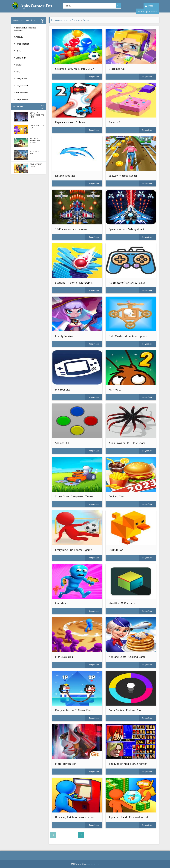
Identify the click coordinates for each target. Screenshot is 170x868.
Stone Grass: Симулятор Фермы (74, 496)
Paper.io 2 (115, 122)
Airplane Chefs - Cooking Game (127, 657)
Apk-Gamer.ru (93, 864)
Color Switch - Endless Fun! (125, 710)
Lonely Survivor (64, 336)
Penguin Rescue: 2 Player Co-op (74, 710)
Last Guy (60, 603)
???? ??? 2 (115, 389)
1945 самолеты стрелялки (71, 229)
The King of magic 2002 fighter (128, 764)
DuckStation (116, 550)
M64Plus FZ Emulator (122, 603)
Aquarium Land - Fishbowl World (128, 817)
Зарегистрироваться (147, 11)
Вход (151, 6)
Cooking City (116, 496)
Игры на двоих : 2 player (70, 122)
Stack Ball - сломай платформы (74, 283)
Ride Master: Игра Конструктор (128, 336)
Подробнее (94, 76)
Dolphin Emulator (66, 176)
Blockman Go (117, 69)
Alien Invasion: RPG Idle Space (127, 443)
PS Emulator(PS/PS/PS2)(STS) (127, 283)
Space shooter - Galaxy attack (127, 229)
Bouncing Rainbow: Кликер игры (74, 817)
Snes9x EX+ (62, 443)
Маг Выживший (64, 657)
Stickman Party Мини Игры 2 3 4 (75, 69)
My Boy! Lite (63, 389)
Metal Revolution (66, 764)
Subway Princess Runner (123, 176)
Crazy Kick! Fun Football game (73, 550)
